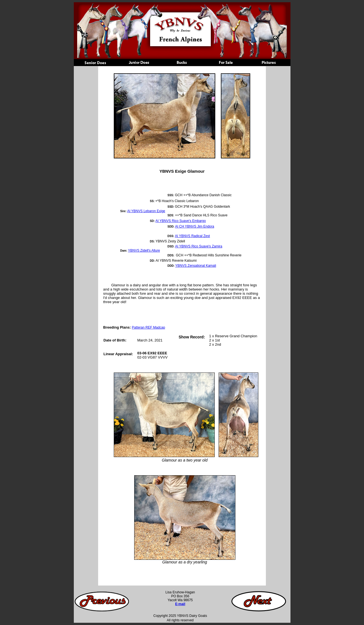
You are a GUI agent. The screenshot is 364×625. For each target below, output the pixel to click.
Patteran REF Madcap (149, 327)
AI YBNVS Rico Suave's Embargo (181, 221)
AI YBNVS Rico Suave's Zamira (199, 246)
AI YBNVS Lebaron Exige (146, 211)
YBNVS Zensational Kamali (196, 266)
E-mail (180, 604)
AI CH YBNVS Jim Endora (195, 226)
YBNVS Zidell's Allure (144, 251)
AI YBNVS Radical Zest (192, 236)
